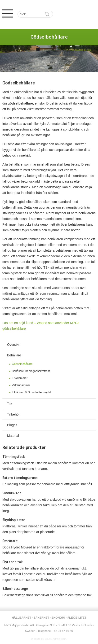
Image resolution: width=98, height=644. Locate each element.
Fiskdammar (20, 378)
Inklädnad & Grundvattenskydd (31, 392)
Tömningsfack (14, 457)
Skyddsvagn (12, 493)
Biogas (12, 425)
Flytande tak (13, 562)
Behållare (14, 355)
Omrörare (10, 541)
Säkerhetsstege (15, 589)
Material (13, 436)
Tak (10, 404)
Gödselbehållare (22, 364)
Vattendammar (21, 385)
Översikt (13, 345)
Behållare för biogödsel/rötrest (31, 371)
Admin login (59, 639)
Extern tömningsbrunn (20, 478)
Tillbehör (13, 414)
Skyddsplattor (14, 520)
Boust (48, 639)
